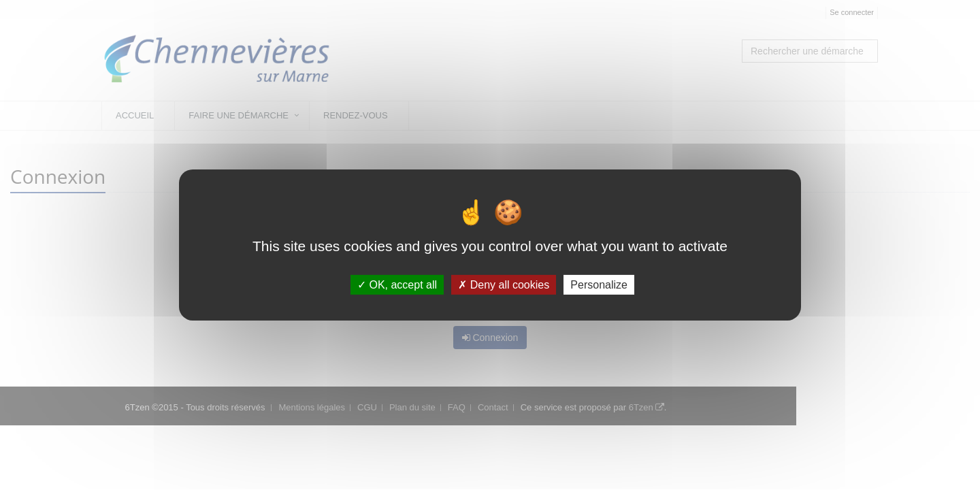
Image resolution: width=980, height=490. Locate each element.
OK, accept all (397, 285)
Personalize (599, 285)
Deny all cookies (504, 285)
